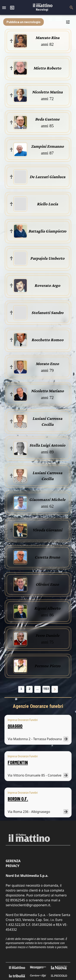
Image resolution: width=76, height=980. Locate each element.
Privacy (12, 866)
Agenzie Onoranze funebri (38, 706)
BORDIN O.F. (18, 799)
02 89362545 (15, 900)
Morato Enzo (47, 364)
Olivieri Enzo (47, 584)
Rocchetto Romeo (47, 340)
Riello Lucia (47, 204)
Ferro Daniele (47, 635)
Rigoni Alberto (47, 608)
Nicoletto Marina (47, 92)
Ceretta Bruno (47, 557)
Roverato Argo (47, 285)
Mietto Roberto (47, 68)
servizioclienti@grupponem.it (28, 905)
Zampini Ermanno (47, 146)
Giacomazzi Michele (47, 499)
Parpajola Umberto (47, 258)
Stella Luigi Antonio (47, 445)
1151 (46, 689)
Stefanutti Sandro (47, 313)
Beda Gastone (47, 119)
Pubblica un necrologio (24, 22)
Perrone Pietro (47, 666)
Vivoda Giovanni (47, 530)
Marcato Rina (47, 38)
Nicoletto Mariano (47, 391)
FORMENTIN (18, 762)
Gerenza (13, 861)
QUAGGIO (15, 726)
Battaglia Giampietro (47, 231)
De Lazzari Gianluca (47, 177)
